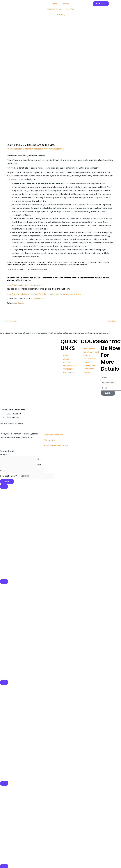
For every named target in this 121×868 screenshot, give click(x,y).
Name (3, 455)
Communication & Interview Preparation (27, 149)
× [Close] (4, 488)
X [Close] (4, 583)
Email (3, 471)
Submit (7, 483)
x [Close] (4, 684)
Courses (66, 4)
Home (54, 4)
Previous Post (10, 321)
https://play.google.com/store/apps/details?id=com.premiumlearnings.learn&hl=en (46, 294)
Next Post (113, 321)
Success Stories (54, 9)
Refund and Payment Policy (56, 446)
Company (60, 15)
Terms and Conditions (54, 435)
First (42, 460)
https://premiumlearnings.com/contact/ (26, 285)
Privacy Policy (50, 440)
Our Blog (70, 9)
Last (42, 466)
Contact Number (9, 477)
